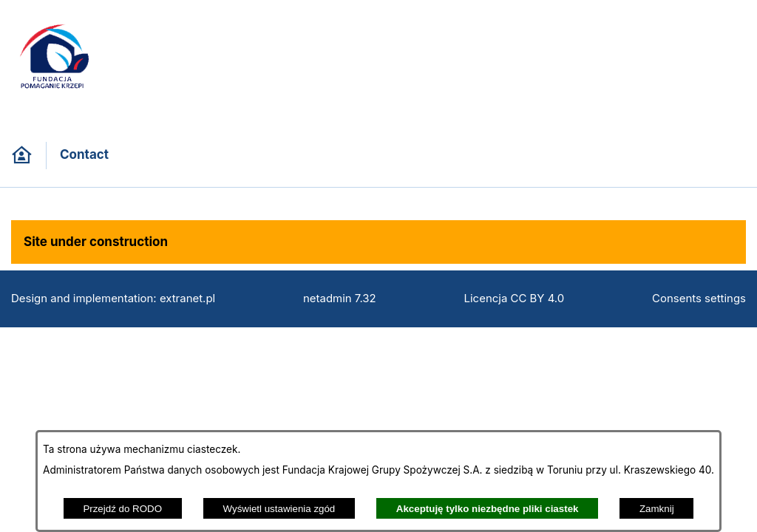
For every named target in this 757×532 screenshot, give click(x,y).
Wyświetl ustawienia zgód (279, 509)
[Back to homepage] (22, 156)
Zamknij (657, 509)
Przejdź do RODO (122, 509)
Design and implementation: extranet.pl (113, 299)
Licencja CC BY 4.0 (515, 299)
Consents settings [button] (699, 299)
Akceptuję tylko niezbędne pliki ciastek (488, 509)
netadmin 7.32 (340, 299)
